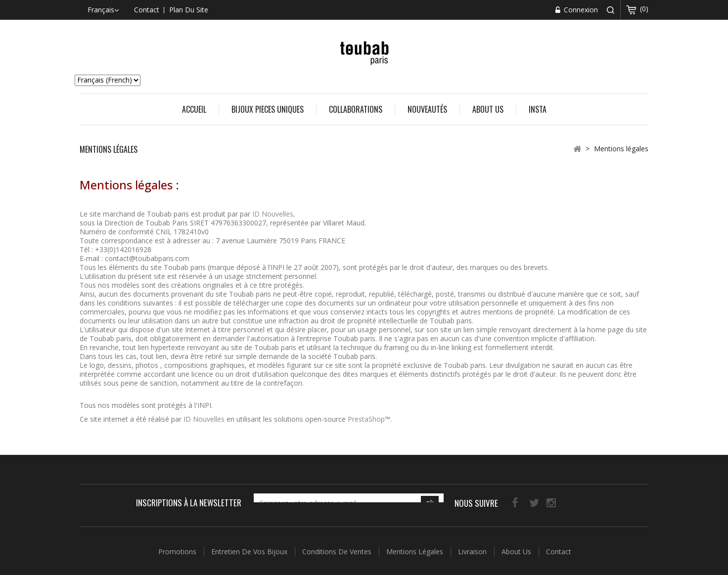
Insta (538, 109)
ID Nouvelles (204, 419)
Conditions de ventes (338, 547)
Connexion (580, 10)
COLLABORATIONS (356, 109)
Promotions (178, 547)
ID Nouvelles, (274, 214)
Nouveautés (427, 109)
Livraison (473, 547)
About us (488, 109)
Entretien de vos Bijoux (250, 547)
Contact (559, 547)
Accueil (194, 109)
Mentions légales (416, 547)
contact (147, 10)
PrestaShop (366, 419)
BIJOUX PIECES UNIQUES (268, 109)
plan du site (189, 10)
